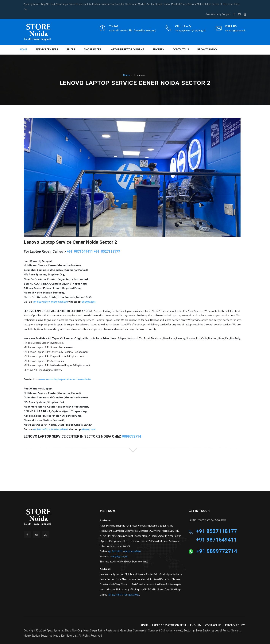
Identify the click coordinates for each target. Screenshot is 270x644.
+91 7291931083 (131, 595)
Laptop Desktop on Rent (127, 50)
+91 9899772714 (119, 557)
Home (24, 50)
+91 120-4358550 (132, 552)
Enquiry (158, 50)
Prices (71, 50)
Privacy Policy (207, 50)
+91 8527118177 (115, 552)
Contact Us (181, 50)
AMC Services (92, 50)
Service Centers (47, 50)
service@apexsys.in (236, 31)
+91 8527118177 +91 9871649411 (191, 31)
